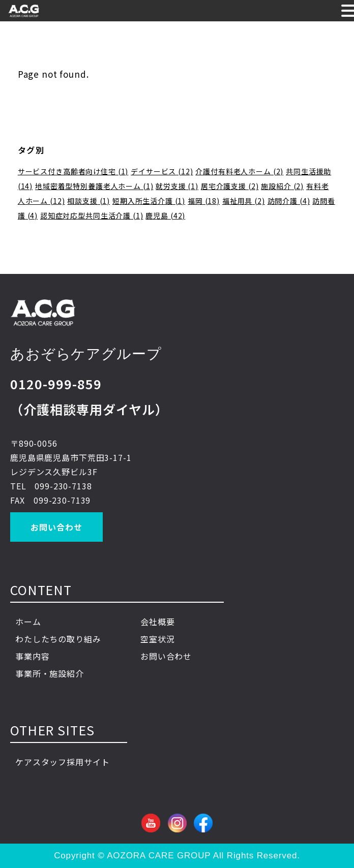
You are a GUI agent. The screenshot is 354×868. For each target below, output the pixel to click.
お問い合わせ (56, 527)
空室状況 (157, 639)
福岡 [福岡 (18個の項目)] (204, 201)
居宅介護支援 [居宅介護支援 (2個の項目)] (230, 186)
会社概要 (157, 622)
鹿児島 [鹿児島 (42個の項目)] (165, 215)
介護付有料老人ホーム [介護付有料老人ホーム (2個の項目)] (239, 171)
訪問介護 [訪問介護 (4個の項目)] (289, 201)
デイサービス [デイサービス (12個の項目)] (162, 171)
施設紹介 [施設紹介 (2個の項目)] (282, 186)
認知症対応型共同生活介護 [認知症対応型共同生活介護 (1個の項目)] (92, 215)
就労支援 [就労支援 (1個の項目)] (177, 186)
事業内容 (41, 656)
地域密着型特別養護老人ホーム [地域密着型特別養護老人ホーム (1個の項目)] (94, 186)
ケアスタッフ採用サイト (62, 762)
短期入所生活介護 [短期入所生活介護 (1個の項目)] (149, 201)
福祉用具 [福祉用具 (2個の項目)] (244, 201)
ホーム (28, 622)
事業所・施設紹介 (50, 673)
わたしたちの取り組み (58, 639)
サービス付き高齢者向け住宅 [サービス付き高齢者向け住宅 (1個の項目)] (73, 171)
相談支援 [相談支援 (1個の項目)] (88, 201)
